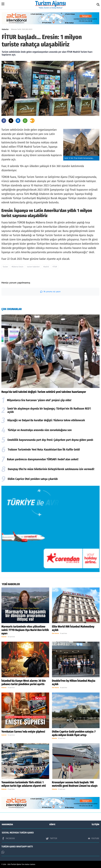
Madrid (46, 267)
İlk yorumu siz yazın (50, 292)
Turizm (5, 267)
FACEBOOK (8, 838)
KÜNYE (52, 824)
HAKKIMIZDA (7, 824)
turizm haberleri (33, 267)
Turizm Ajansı (16, 864)
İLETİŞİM (95, 824)
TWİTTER (51, 838)
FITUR (55, 267)
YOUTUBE (94, 838)
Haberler (5, 29)
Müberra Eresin (17, 267)
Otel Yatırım (55, 634)
